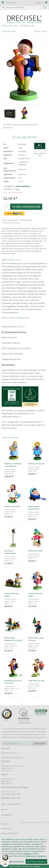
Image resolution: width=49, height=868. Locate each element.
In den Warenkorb (26, 207)
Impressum (42, 859)
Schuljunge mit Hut (27, 26)
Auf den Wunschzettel (10, 220)
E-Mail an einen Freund (11, 223)
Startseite (5, 824)
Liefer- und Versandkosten (11, 804)
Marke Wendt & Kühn (10, 26)
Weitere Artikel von (16, 318)
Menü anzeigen (11, 2)
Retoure (4, 809)
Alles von (40, 155)
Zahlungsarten (6, 815)
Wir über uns (6, 829)
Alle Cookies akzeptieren (36, 864)
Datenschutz (31, 859)
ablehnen (28, 856)
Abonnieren (40, 743)
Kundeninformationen (10, 833)
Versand (37, 866)
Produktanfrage (26, 220)
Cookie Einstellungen (15, 864)
